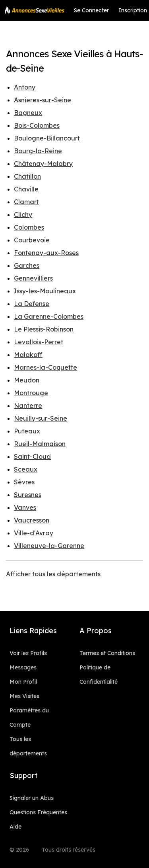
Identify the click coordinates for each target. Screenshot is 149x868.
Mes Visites (24, 696)
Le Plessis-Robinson (44, 329)
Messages (23, 667)
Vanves (25, 507)
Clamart (26, 202)
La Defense (32, 304)
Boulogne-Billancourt (47, 138)
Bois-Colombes (37, 125)
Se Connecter (91, 10)
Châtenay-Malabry (43, 164)
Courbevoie (32, 240)
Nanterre (28, 406)
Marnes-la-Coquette (45, 367)
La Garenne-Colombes (49, 316)
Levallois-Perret (39, 342)
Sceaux (26, 469)
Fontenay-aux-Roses (46, 253)
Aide (15, 827)
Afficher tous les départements (53, 574)
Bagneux (28, 113)
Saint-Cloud (32, 456)
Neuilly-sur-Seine (41, 418)
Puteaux (27, 431)
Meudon (27, 380)
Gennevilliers (33, 278)
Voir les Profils (28, 653)
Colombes (29, 227)
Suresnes (28, 495)
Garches (27, 265)
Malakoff (28, 355)
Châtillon (27, 176)
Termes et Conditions (107, 653)
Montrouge (31, 393)
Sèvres (24, 482)
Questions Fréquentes (38, 812)
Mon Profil (23, 682)
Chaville (26, 189)
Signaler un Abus (32, 798)
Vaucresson (32, 520)
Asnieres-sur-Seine (43, 100)
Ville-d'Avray (34, 533)
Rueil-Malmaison (40, 444)
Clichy (23, 215)
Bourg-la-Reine (38, 151)
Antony (25, 87)
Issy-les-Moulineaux (45, 291)
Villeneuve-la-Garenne (49, 546)
